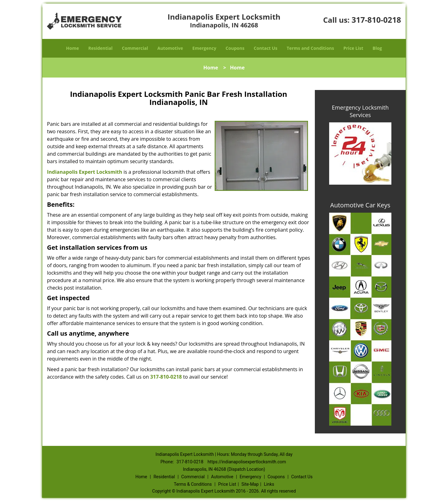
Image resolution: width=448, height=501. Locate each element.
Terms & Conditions (193, 484)
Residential (100, 48)
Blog (377, 48)
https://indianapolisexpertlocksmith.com (247, 462)
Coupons (235, 48)
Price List (353, 48)
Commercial (135, 48)
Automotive (170, 48)
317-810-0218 (376, 20)
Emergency (204, 48)
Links (269, 484)
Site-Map (250, 484)
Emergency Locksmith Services (360, 111)
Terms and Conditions (310, 48)
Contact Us (266, 48)
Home (72, 48)
